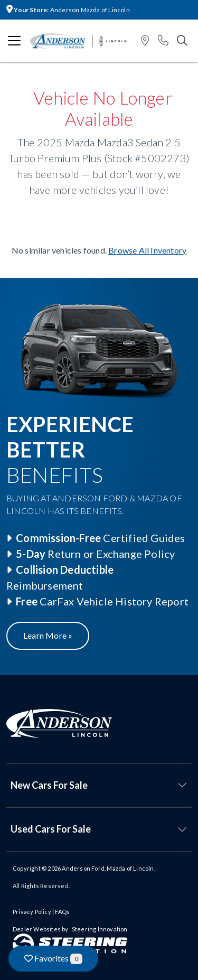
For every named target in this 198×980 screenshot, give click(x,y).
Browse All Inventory (147, 250)
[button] (145, 41)
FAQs (62, 912)
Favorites (53, 959)
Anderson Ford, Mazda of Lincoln (108, 868)
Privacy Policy (32, 912)
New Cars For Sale (49, 785)
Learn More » (48, 635)
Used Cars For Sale (51, 829)
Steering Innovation (100, 929)
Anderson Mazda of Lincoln (68, 10)
